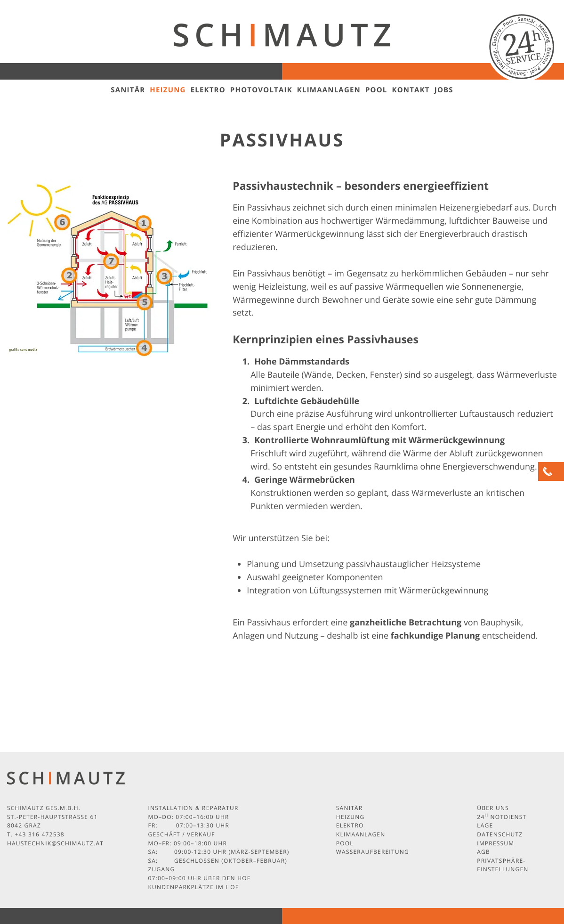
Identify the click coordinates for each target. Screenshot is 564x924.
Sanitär (128, 90)
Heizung (168, 90)
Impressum (496, 843)
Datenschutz (500, 834)
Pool (376, 90)
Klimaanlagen (329, 90)
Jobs (444, 90)
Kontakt (411, 90)
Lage (485, 825)
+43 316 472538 (39, 834)
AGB (483, 852)
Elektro (208, 90)
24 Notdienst (502, 817)
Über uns (493, 808)
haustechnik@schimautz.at (55, 843)
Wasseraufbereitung (373, 852)
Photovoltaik (261, 90)
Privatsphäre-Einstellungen (503, 865)
